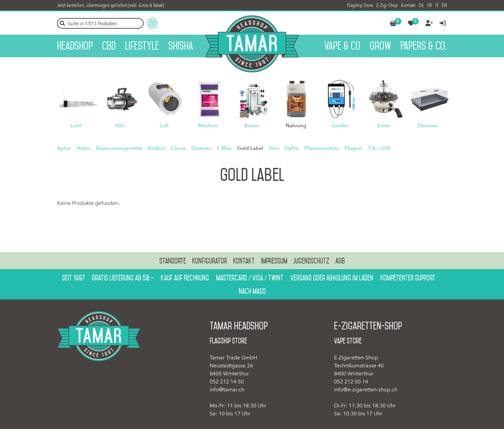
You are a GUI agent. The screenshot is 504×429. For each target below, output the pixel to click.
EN (444, 5)
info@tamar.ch (227, 390)
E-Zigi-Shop (387, 5)
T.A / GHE (379, 148)
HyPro (292, 148)
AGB (340, 261)
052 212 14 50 (227, 382)
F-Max (224, 148)
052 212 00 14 (351, 382)
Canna (178, 148)
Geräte (340, 126)
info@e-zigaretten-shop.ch (366, 390)
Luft (164, 126)
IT (437, 5)
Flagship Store (360, 5)
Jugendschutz (311, 261)
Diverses (428, 126)
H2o (120, 126)
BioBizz (156, 148)
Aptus (64, 148)
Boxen (252, 126)
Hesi (274, 148)
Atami (83, 148)
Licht (76, 126)
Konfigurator (209, 261)
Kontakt (408, 5)
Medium (208, 126)
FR (430, 5)
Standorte (173, 261)
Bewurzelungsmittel (119, 148)
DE (421, 5)
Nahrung (296, 126)
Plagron (353, 148)
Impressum (274, 261)
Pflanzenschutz (322, 148)
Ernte (384, 126)
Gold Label (250, 148)
